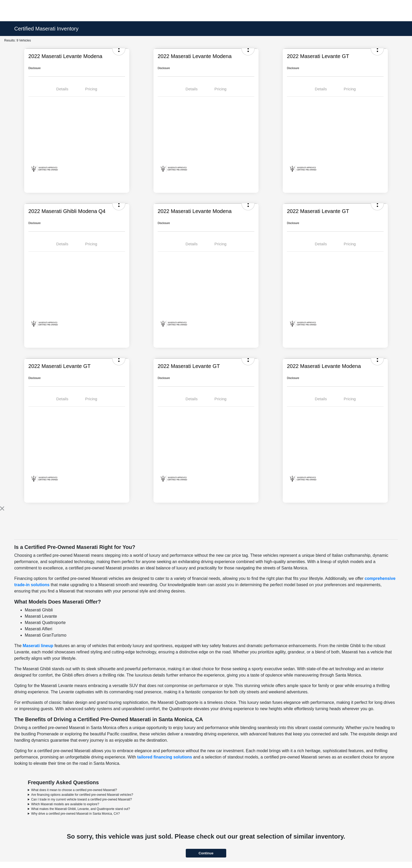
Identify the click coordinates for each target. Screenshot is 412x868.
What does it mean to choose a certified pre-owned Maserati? (74, 790)
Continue (206, 853)
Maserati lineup (38, 646)
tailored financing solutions (165, 757)
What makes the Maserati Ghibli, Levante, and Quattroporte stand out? (80, 809)
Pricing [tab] (91, 89)
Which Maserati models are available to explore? (65, 804)
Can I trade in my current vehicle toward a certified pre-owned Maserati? (81, 799)
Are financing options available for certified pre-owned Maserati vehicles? (82, 795)
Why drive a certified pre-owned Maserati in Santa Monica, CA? (75, 814)
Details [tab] (62, 89)
